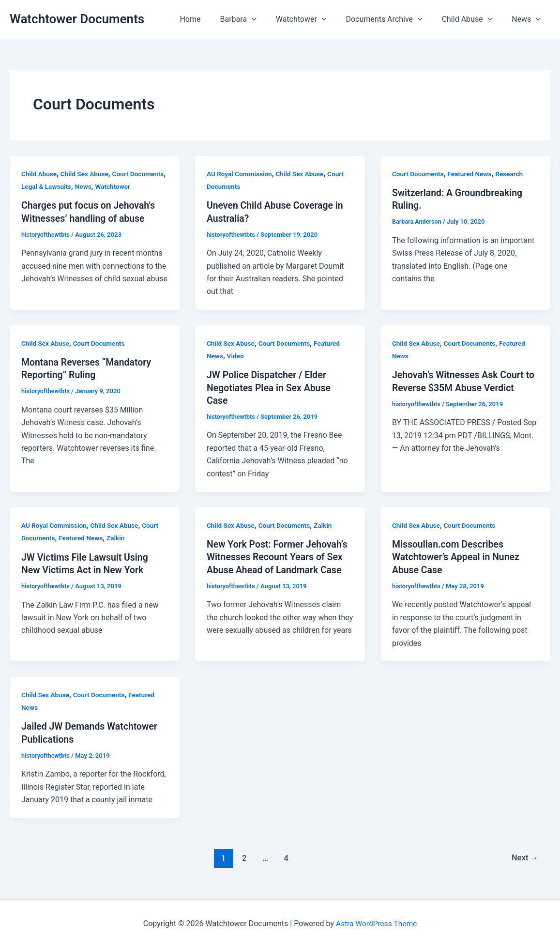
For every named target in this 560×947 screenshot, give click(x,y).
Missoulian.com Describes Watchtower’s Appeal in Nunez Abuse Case (458, 556)
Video (236, 356)
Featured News (472, 174)
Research (512, 174)
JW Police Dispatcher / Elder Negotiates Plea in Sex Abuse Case (271, 387)
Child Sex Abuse (86, 174)
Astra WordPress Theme (376, 923)
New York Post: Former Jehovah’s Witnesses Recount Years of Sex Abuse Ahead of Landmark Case (279, 556)
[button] (269, 19)
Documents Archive (394, 19)
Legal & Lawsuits (85, 186)
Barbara (256, 19)
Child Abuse (473, 19)
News (528, 19)
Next (524, 856)
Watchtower (315, 19)
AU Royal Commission (240, 174)
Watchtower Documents (77, 19)
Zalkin (118, 537)
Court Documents (419, 174)
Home (211, 19)
